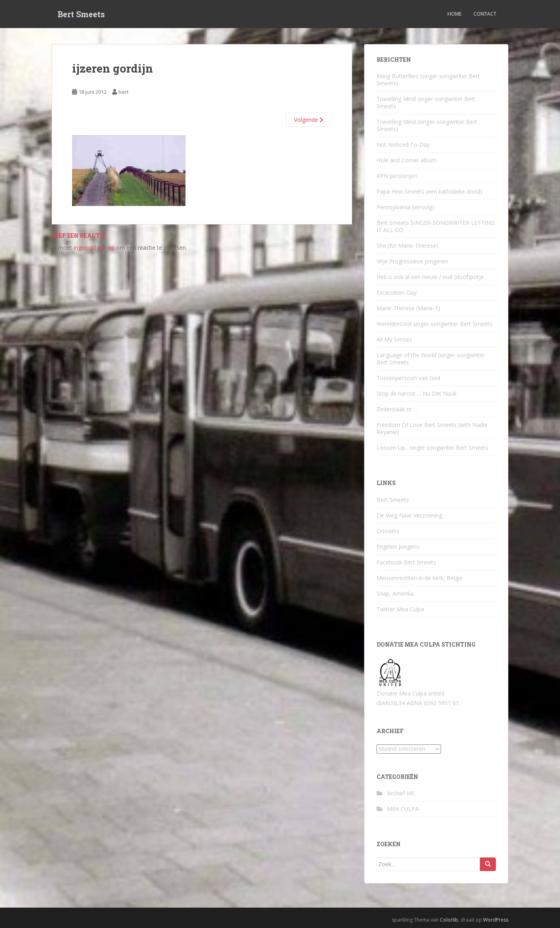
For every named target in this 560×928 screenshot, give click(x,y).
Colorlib (449, 920)
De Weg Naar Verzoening (409, 515)
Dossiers (388, 531)
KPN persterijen (397, 176)
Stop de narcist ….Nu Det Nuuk (417, 393)
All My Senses (394, 339)
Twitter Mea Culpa (400, 609)
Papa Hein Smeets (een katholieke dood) (429, 191)
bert (124, 92)
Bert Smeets (81, 14)
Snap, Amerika (395, 593)
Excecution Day (397, 292)
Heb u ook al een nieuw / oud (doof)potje (430, 277)
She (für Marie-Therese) (407, 246)
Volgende (309, 120)
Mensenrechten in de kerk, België (420, 578)
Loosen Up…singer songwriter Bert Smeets (432, 448)
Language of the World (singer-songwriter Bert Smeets (431, 359)
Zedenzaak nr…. (397, 409)
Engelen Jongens (398, 547)
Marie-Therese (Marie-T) (408, 308)
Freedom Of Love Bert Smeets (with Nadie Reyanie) (432, 428)
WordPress (496, 920)
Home (454, 14)
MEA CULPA (403, 809)
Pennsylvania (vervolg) (405, 207)
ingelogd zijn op (94, 248)
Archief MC (401, 793)
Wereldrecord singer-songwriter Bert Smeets (434, 324)
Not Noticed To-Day (403, 145)
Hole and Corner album (407, 160)
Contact (485, 14)
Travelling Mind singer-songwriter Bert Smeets (426, 102)
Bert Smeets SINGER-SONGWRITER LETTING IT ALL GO (436, 226)
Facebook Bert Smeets (406, 562)
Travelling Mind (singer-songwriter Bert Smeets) (427, 125)
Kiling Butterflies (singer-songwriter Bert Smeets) (428, 80)
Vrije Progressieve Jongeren (412, 261)
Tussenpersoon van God (408, 378)
